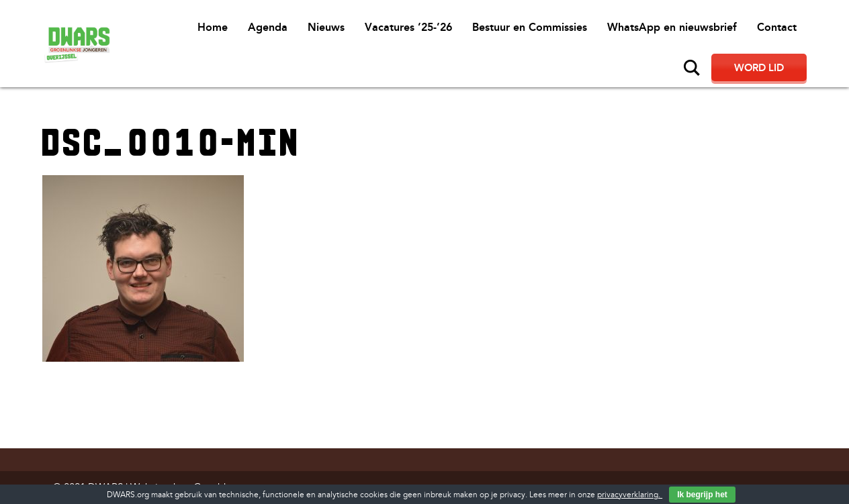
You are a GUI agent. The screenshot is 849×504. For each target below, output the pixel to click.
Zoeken (692, 68)
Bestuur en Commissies (530, 27)
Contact (777, 27)
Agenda (268, 27)
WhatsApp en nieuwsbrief (672, 27)
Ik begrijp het (702, 495)
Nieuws (326, 27)
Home (213, 27)
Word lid (759, 68)
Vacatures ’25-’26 (408, 27)
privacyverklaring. (630, 495)
